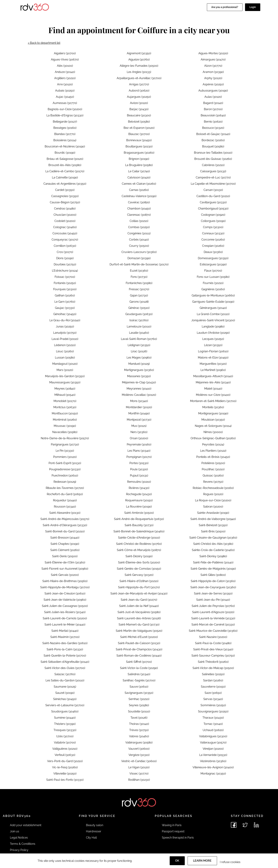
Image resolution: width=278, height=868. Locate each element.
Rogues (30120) (213, 494)
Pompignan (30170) (139, 457)
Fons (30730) (139, 277)
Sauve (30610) (139, 687)
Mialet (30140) (213, 389)
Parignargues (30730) (65, 444)
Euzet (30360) (139, 271)
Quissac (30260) (213, 476)
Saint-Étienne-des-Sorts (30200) (139, 562)
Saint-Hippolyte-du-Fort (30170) (139, 587)
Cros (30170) (65, 252)
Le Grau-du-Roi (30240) (65, 320)
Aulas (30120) (213, 97)
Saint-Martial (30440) (65, 631)
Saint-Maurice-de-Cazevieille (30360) (213, 631)
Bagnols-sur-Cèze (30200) (65, 109)
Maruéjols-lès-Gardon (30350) (65, 376)
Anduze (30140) (65, 72)
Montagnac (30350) (213, 774)
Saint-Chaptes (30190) (65, 544)
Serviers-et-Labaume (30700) (65, 705)
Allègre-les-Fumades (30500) (139, 66)
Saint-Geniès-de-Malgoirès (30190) (213, 569)
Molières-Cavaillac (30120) (139, 395)
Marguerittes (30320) (213, 364)
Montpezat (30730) (139, 420)
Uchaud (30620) (213, 730)
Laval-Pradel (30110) (65, 339)
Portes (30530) (139, 463)
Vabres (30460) (139, 736)
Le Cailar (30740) (139, 171)
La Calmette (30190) (65, 177)
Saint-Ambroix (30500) (139, 513)
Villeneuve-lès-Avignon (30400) (213, 767)
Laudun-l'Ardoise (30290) (213, 333)
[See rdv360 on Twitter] (245, 825)
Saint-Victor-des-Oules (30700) (65, 668)
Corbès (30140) (139, 240)
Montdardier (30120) (139, 407)
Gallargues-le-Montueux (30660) (213, 295)
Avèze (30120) (139, 103)
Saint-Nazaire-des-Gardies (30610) (65, 643)
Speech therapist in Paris (178, 838)
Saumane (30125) (65, 687)
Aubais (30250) (65, 91)
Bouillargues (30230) (139, 146)
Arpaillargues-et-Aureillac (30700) (139, 78)
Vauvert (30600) (139, 749)
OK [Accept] (177, 861)
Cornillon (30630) (65, 246)
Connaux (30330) (213, 233)
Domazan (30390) (139, 258)
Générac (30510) (139, 308)
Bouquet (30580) (213, 146)
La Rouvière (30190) (139, 507)
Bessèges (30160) (65, 128)
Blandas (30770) (65, 134)
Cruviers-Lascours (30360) (139, 252)
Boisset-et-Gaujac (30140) (213, 134)
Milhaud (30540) (65, 395)
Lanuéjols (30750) (65, 333)
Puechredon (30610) (65, 476)
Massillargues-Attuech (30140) (213, 376)
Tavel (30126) (139, 718)
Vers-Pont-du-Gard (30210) (65, 761)
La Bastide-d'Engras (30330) (65, 115)
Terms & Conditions (23, 844)
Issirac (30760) (139, 320)
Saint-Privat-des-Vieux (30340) (213, 649)
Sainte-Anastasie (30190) (213, 513)
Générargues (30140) (213, 308)
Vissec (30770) (139, 774)
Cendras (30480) (65, 209)
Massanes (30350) (139, 376)
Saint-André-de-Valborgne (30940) (213, 519)
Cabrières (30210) (213, 165)
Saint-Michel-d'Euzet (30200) (139, 637)
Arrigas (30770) (139, 84)
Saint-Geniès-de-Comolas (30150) (139, 569)
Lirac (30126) (139, 351)
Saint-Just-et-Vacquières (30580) (139, 612)
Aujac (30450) (65, 97)
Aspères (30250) (213, 84)
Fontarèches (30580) (139, 283)
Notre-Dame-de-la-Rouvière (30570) (65, 438)
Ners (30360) (139, 432)
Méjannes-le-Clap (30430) (139, 382)
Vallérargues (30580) (139, 742)
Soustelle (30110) (139, 711)
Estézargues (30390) (213, 264)
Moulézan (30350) (213, 420)
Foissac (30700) (65, 277)
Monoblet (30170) (65, 401)
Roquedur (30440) (65, 500)
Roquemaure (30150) (139, 500)
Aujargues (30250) (139, 97)
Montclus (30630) (65, 407)
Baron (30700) (213, 109)
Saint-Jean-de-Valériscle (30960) (65, 600)
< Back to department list (44, 43)
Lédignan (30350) (139, 345)
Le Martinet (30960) (213, 370)
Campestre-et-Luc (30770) (213, 177)
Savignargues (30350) (139, 693)
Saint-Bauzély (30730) (139, 525)
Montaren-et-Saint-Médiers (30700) (213, 401)
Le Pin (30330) (65, 451)
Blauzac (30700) (139, 134)
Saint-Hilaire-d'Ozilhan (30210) (139, 581)
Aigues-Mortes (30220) (213, 53)
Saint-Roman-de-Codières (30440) (139, 656)
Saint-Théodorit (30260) (213, 662)
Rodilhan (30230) (139, 780)
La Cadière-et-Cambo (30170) (65, 171)
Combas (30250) (139, 227)
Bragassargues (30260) (139, 153)
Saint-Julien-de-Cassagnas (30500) (65, 606)
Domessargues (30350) (213, 258)
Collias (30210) (139, 221)
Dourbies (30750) (65, 264)
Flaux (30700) (213, 271)
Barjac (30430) (139, 109)
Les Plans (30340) (139, 451)
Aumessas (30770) (65, 103)
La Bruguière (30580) (139, 165)
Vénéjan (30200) (213, 749)
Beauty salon (95, 825)
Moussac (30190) (65, 426)
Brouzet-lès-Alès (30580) (65, 165)
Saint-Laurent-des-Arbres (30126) (139, 618)
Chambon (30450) (139, 209)
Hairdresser (94, 831)
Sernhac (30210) (139, 699)
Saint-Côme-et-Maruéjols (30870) (139, 550)
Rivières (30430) (139, 488)
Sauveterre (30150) (213, 687)
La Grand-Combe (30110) (213, 314)
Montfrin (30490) (139, 413)
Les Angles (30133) (139, 72)
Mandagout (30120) (65, 364)
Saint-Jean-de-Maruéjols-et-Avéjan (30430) (139, 593)
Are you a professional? (225, 7)
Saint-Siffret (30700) (139, 662)
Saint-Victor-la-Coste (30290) (139, 668)
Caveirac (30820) (139, 202)
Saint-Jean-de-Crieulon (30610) (65, 593)
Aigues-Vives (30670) (65, 60)
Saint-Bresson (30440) (65, 538)
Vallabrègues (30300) (213, 736)
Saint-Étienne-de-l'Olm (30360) (65, 562)
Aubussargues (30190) (213, 91)
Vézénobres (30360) (213, 761)
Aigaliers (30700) (65, 53)
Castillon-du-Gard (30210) (213, 196)
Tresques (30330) (65, 730)
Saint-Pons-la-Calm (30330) (65, 649)
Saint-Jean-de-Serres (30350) (213, 593)
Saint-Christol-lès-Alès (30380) (213, 544)
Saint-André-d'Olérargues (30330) (65, 525)
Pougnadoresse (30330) (65, 469)
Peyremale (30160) (139, 444)
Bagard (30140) (213, 103)
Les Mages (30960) (139, 358)
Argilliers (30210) (65, 78)
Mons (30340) (139, 401)
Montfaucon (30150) (65, 413)
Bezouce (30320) (213, 128)
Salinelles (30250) (213, 674)
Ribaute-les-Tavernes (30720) (65, 488)
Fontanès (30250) (65, 283)
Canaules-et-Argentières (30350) (65, 184)
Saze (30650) (213, 693)
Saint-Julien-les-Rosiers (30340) (65, 612)
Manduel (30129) (139, 364)
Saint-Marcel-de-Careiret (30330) (213, 625)
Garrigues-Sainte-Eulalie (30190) (213, 302)
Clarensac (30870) (139, 215)
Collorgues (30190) (213, 221)
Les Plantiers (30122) (213, 451)
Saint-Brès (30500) (213, 531)
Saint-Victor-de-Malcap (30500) (213, 668)
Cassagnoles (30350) (65, 196)
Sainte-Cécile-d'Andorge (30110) (139, 538)
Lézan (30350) (213, 345)
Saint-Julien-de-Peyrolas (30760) (213, 606)
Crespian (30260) (213, 246)
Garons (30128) (139, 302)
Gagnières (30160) (213, 289)
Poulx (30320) (139, 469)
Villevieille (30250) (65, 774)
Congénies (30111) (139, 233)
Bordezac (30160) (213, 140)
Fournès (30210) (213, 283)
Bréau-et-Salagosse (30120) (65, 159)
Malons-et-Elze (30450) (213, 358)
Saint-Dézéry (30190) (139, 556)
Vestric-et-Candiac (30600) (139, 761)
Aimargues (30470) (213, 60)
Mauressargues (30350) (65, 382)
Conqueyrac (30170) (65, 240)
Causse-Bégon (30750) (65, 202)
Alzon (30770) (213, 66)
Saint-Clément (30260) (65, 550)
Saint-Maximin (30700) (65, 637)
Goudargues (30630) (139, 314)
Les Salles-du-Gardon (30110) (65, 680)
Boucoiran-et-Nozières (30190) (65, 146)
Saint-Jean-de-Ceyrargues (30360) (213, 587)
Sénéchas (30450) (65, 699)
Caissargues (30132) (213, 171)
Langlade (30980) (213, 326)
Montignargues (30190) (213, 413)
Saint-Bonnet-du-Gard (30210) (65, 531)
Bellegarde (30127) (65, 122)
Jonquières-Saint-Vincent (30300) (213, 320)
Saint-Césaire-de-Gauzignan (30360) (213, 538)
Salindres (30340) (139, 674)
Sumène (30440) (65, 718)
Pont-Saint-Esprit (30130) (65, 463)
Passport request (173, 831)
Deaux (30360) (213, 252)
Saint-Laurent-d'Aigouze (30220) (213, 612)
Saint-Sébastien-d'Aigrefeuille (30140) (65, 662)
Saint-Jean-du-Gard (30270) (139, 600)
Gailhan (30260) (65, 295)
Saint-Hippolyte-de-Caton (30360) (213, 581)
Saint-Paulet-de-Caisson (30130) (139, 643)
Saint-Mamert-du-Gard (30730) (139, 625)
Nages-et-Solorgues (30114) (213, 426)
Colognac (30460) (65, 227)
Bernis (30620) (213, 122)
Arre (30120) (65, 84)
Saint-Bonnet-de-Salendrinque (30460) (139, 531)
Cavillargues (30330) (213, 202)
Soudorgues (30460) (65, 711)
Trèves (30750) (139, 730)
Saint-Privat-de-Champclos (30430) (139, 649)
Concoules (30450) (65, 233)
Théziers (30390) (65, 724)
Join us (15, 831)
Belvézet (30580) (139, 122)
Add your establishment (26, 825)
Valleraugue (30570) (213, 742)
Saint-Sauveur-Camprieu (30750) (213, 656)
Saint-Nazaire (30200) (213, 637)
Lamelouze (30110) (139, 326)
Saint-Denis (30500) (65, 556)
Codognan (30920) (213, 215)
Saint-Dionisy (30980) (213, 556)
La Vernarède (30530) (213, 755)
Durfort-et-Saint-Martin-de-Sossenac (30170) (139, 264)
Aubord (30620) (139, 91)
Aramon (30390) (213, 72)
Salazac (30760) (65, 674)
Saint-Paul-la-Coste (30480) (213, 643)
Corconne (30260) (213, 240)
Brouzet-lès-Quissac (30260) (213, 159)
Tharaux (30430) (213, 718)
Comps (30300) (213, 227)
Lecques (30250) (213, 339)
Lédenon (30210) (65, 345)
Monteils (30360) (213, 407)
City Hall (91, 838)
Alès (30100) (65, 66)
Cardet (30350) (65, 190)
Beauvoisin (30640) (213, 115)
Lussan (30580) (65, 358)
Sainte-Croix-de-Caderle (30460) (213, 550)
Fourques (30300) (65, 289)
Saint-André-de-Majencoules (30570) (65, 519)
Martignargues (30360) (139, 370)
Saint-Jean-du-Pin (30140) (213, 600)
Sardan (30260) (213, 680)
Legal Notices (19, 838)
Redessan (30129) (65, 482)
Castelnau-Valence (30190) (139, 196)
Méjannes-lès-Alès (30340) (213, 382)
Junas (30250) (65, 326)
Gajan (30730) (139, 295)
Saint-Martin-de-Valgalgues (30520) (139, 631)
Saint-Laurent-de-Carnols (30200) (65, 618)
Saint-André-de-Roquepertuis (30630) (139, 519)
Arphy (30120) (213, 78)
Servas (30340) (213, 699)
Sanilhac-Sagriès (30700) (139, 680)
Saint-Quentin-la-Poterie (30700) (65, 656)
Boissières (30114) (65, 140)
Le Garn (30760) (65, 302)
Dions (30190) (65, 258)
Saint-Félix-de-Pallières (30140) (213, 562)
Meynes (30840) (65, 389)
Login (253, 7)
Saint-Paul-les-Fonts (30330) (65, 780)
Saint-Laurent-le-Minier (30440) (65, 625)
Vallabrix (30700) (65, 742)
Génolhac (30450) (65, 314)
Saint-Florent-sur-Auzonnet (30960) (65, 569)
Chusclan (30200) (65, 215)
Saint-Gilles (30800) (213, 575)
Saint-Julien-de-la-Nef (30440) (139, 606)
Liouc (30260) (65, 351)
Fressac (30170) (139, 289)
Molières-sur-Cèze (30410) (213, 395)
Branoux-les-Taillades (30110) (213, 153)
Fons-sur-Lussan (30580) (213, 277)
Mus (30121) (139, 426)
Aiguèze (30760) (139, 60)
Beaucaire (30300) (139, 115)
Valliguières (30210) (65, 749)
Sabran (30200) (213, 507)
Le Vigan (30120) (139, 767)
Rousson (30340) (65, 507)
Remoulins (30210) (139, 482)
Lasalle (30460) (139, 333)
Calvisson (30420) (139, 177)
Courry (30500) (139, 246)
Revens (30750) (213, 482)
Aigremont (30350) (139, 53)
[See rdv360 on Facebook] (234, 825)
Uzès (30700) (65, 736)
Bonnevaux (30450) (139, 140)
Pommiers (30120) (65, 457)
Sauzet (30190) (65, 693)
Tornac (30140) (213, 724)
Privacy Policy (19, 850)
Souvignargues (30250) (213, 711)
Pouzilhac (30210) (213, 469)
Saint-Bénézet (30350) (213, 525)
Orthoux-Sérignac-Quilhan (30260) (213, 438)
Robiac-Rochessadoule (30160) (213, 488)
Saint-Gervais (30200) (65, 575)
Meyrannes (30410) (139, 389)
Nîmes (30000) (213, 432)
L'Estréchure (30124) (65, 271)
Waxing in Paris (172, 825)
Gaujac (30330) (65, 308)
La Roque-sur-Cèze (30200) (213, 500)
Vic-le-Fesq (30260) (65, 767)
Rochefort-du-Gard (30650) (65, 494)
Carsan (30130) (213, 190)
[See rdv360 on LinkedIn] (256, 825)
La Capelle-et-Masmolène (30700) (213, 184)
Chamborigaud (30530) (213, 209)
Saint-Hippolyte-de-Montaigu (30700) (65, 587)
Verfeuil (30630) (65, 755)
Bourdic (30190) (65, 153)
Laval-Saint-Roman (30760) (139, 339)
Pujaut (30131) (139, 476)
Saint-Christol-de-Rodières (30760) (139, 544)
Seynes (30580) (139, 705)
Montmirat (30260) (65, 420)
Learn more (202, 861)
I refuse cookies (230, 862)
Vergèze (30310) (139, 755)
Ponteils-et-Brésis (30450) (213, 457)
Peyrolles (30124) (213, 444)
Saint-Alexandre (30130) (65, 513)
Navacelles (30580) (65, 432)
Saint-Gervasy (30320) (139, 575)
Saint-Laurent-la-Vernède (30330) (213, 618)
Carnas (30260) (139, 190)
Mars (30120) (65, 370)
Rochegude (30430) (139, 494)
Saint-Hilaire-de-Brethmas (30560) (65, 581)
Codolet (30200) (65, 221)
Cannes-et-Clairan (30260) (139, 184)
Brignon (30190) (139, 159)
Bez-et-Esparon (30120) (139, 128)
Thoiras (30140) (139, 724)
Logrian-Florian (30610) (213, 351)
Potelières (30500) (213, 463)
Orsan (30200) (139, 438)
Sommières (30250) (213, 705)
